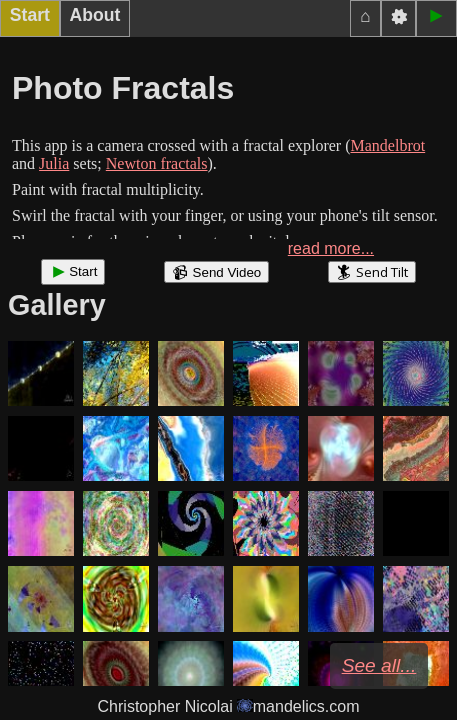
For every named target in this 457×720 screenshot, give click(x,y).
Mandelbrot (388, 145)
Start (73, 272)
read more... (331, 248)
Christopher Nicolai (229, 706)
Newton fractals (157, 163)
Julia (54, 163)
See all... (379, 665)
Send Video (216, 272)
